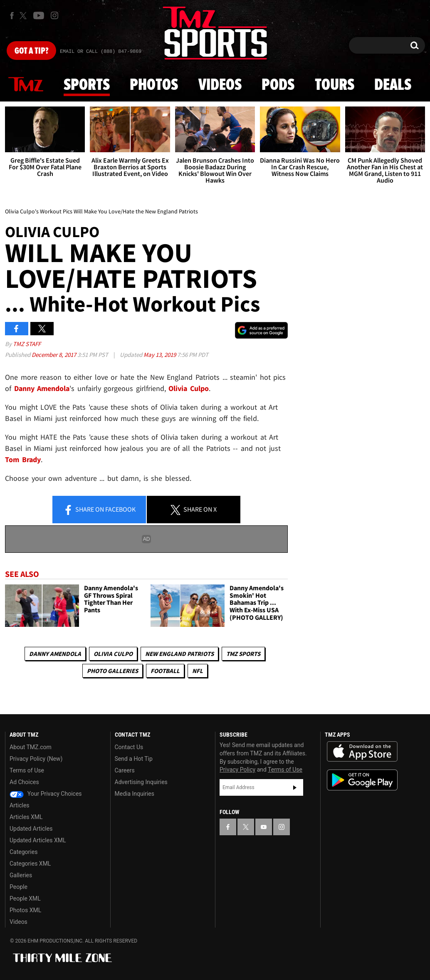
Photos (154, 85)
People (19, 887)
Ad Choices (24, 782)
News (26, 85)
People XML (25, 898)
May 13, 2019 (160, 355)
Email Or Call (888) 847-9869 (101, 52)
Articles (20, 805)
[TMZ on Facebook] (12, 16)
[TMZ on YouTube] (264, 827)
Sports (87, 85)
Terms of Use (27, 770)
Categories (23, 852)
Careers (125, 770)
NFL (198, 671)
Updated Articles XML (38, 840)
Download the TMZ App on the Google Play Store (362, 780)
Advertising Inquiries (141, 782)
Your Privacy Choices (46, 794)
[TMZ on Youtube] (39, 15)
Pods (278, 85)
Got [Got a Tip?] (31, 51)
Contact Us (129, 747)
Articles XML (26, 817)
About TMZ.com (31, 747)
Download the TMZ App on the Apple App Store (362, 752)
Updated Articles (31, 829)
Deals (393, 85)
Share (99, 510)
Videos (220, 85)
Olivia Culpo (113, 654)
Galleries (21, 875)
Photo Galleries (112, 671)
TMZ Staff (27, 344)
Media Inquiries (135, 794)
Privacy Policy (237, 770)
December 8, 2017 (54, 355)
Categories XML (30, 864)
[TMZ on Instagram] (54, 15)
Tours (335, 85)
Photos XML (25, 910)
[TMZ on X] (24, 16)
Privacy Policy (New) (36, 759)
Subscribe (295, 787)
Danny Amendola (55, 654)
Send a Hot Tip (134, 759)
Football (165, 671)
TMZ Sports (243, 654)
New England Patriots (179, 654)
